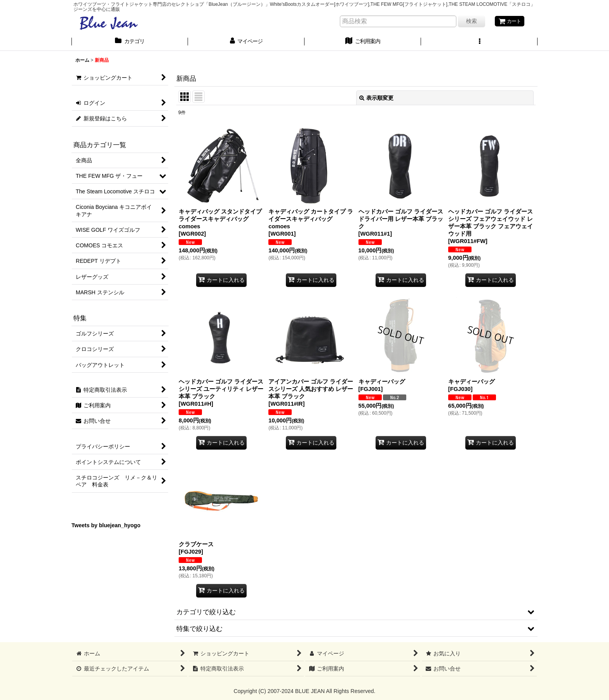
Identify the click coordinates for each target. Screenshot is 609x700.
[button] (479, 42)
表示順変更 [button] (376, 98)
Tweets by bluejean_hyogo (106, 526)
